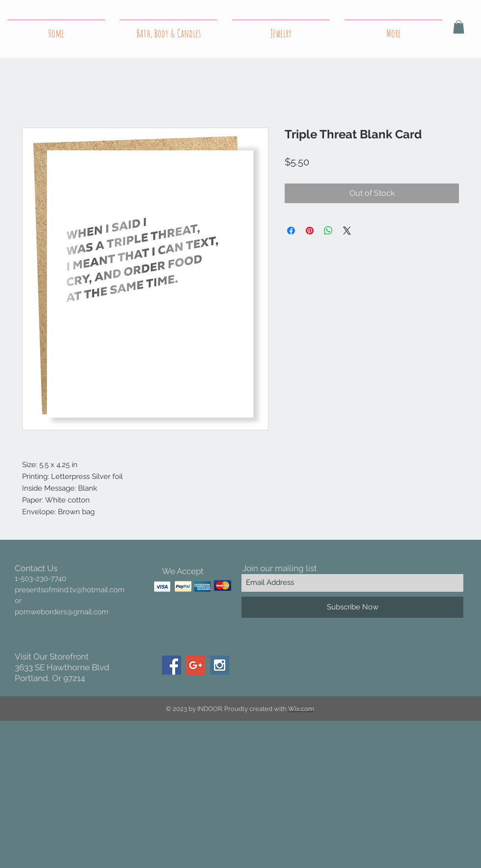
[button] (459, 27)
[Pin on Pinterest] (310, 231)
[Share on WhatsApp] (328, 231)
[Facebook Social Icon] (172, 665)
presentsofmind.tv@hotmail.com (70, 590)
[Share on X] (347, 231)
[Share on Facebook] (291, 231)
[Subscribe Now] (352, 607)
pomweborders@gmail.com (62, 612)
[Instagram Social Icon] (220, 665)
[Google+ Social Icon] (196, 665)
